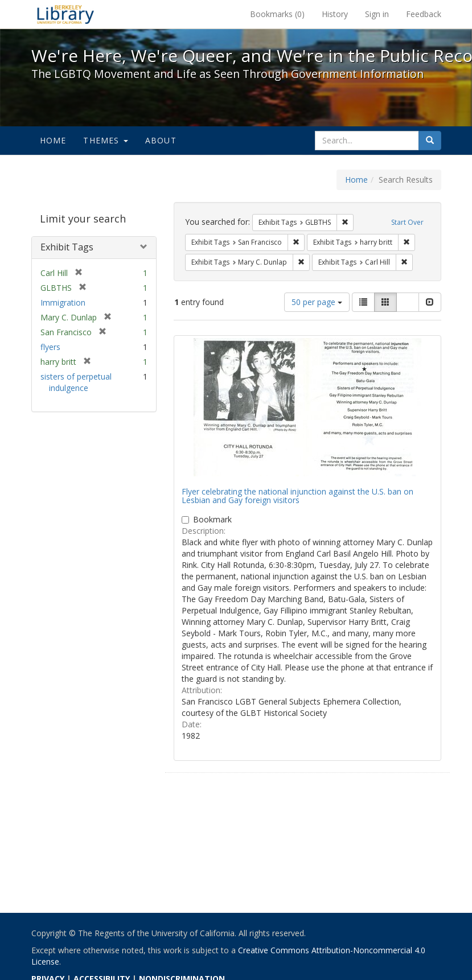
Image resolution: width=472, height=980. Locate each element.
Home (53, 140)
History (335, 14)
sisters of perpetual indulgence (76, 382)
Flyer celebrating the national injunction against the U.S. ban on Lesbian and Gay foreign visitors (297, 496)
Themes (105, 140)
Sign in (377, 14)
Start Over (407, 222)
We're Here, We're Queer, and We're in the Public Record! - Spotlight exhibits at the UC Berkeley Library (65, 14)
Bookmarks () (277, 14)
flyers (50, 347)
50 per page (317, 302)
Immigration (63, 302)
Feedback (424, 14)
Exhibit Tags (67, 247)
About (161, 140)
